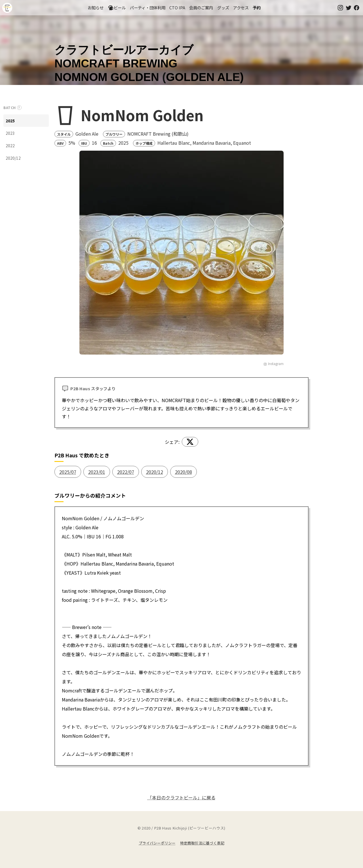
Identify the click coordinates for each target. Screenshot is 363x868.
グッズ (223, 8)
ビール (117, 8)
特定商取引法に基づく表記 (202, 843)
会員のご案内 (201, 8)
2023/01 (97, 472)
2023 (10, 133)
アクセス (241, 8)
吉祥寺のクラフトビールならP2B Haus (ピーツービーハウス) (7, 8)
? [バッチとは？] (19, 107)
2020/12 (13, 158)
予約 (257, 8)
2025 (10, 121)
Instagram (274, 363)
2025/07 (68, 472)
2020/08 (183, 472)
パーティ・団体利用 (148, 8)
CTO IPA (177, 8)
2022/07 (126, 472)
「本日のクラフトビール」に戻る (181, 797)
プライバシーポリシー (157, 843)
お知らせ (96, 8)
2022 (10, 146)
